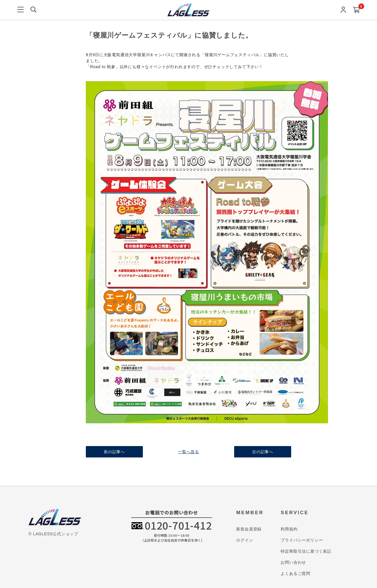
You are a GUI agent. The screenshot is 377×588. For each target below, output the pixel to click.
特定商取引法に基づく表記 (306, 551)
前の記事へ (114, 452)
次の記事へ (263, 452)
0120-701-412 (178, 525)
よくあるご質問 (295, 573)
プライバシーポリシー (302, 540)
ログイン (245, 540)
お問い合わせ (293, 562)
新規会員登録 (249, 529)
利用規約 (289, 529)
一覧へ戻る (188, 452)
